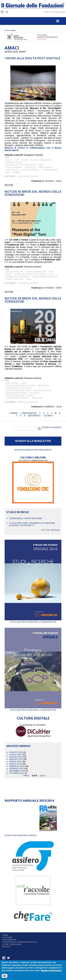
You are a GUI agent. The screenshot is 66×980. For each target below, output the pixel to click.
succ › (43, 775)
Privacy (7, 947)
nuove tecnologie (41, 160)
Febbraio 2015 (17, 766)
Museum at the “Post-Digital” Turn (25, 165)
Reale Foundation (36, 272)
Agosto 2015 (16, 752)
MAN (8, 172)
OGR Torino (12, 383)
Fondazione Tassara (17, 398)
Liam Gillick (12, 170)
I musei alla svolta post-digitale (32, 58)
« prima (13, 413)
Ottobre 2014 (17, 773)
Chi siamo (8, 937)
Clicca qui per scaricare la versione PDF (33, 621)
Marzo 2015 (15, 764)
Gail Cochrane (14, 167)
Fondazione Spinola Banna (20, 386)
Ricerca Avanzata (52, 427)
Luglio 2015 (15, 755)
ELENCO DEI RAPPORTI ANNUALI (21, 835)
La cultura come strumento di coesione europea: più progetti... (32, 524)
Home (7, 30)
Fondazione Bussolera (45, 277)
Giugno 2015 (16, 757)
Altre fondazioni (12, 944)
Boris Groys (45, 167)
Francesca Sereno (28, 283)
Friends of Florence (17, 277)
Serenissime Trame (16, 393)
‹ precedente (29, 413)
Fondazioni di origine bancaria (20, 942)
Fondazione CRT (14, 272)
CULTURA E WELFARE (33, 457)
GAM (29, 279)
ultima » (48, 416)
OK (5, 977)
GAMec (16, 172)
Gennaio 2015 (16, 769)
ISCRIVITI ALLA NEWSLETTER (33, 441)
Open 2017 (43, 386)
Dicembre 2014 (17, 771)
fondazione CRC (15, 279)
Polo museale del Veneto (20, 396)
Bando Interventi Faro (18, 391)
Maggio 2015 (16, 759)
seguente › (35, 416)
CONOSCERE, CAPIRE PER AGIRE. (26, 518)
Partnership (9, 940)
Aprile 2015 (15, 762)
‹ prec (26, 775)
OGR (17, 160)
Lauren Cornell (30, 170)
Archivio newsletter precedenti (33, 450)
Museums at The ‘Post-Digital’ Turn (34, 274)
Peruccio (30, 167)
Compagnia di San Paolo (19, 388)
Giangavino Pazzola (28, 176)
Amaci (9, 160)
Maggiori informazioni (51, 971)
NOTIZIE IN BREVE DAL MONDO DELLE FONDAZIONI (33, 193)
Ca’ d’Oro (34, 393)
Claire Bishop (50, 170)
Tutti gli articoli (50, 530)
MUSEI (25, 160)
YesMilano (37, 398)
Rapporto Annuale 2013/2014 (29, 801)
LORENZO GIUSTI (14, 162)
